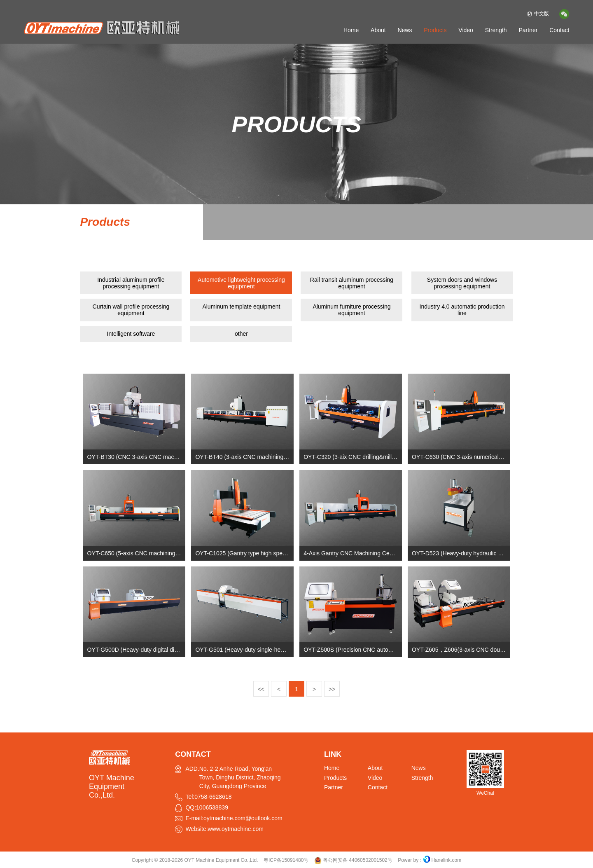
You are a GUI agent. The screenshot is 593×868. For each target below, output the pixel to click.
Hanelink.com (447, 860)
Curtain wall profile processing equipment (131, 310)
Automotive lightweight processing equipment (241, 283)
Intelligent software (131, 334)
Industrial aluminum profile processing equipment (131, 283)
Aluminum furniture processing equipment (351, 310)
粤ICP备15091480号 (286, 860)
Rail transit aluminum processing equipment (352, 283)
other (241, 334)
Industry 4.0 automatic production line (462, 310)
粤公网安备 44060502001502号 (353, 860)
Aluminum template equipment (241, 306)
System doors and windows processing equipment (462, 283)
